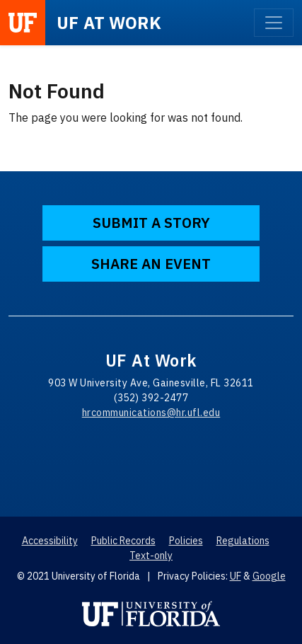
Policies (186, 541)
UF (236, 576)
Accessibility (50, 541)
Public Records (123, 541)
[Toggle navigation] (274, 23)
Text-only (151, 556)
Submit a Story (151, 223)
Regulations (243, 541)
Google (269, 576)
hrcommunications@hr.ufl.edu (151, 413)
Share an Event (151, 264)
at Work (109, 23)
